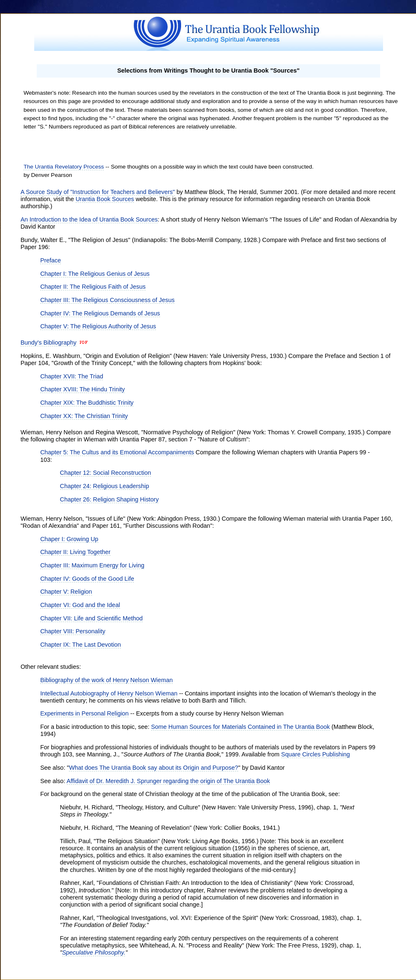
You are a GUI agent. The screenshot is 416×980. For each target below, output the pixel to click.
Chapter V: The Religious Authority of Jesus (98, 326)
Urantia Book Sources (105, 199)
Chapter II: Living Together (75, 552)
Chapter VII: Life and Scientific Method (91, 618)
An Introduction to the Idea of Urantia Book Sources (89, 219)
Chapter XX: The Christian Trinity (84, 416)
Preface (50, 260)
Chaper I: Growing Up (69, 539)
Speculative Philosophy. (94, 952)
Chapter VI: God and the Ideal (80, 605)
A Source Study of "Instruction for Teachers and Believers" (98, 192)
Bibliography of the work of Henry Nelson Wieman (106, 680)
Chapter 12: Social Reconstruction (106, 473)
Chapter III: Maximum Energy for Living (92, 565)
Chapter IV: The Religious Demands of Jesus (100, 313)
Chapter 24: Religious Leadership (105, 486)
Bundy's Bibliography (48, 343)
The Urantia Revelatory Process (64, 167)
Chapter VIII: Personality (73, 631)
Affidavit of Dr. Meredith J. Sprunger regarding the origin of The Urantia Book (168, 781)
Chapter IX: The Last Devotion (80, 645)
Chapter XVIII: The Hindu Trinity (82, 389)
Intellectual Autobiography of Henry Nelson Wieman (109, 693)
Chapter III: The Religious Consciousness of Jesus (107, 300)
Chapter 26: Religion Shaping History (110, 499)
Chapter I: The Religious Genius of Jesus (95, 274)
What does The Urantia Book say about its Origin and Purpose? (153, 768)
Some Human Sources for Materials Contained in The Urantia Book (240, 727)
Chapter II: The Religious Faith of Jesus (93, 287)
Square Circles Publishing (316, 754)
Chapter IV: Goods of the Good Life (87, 579)
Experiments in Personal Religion (84, 713)
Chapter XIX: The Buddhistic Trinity (87, 403)
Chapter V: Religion (66, 592)
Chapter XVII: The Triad (72, 376)
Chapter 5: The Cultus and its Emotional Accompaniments (117, 452)
